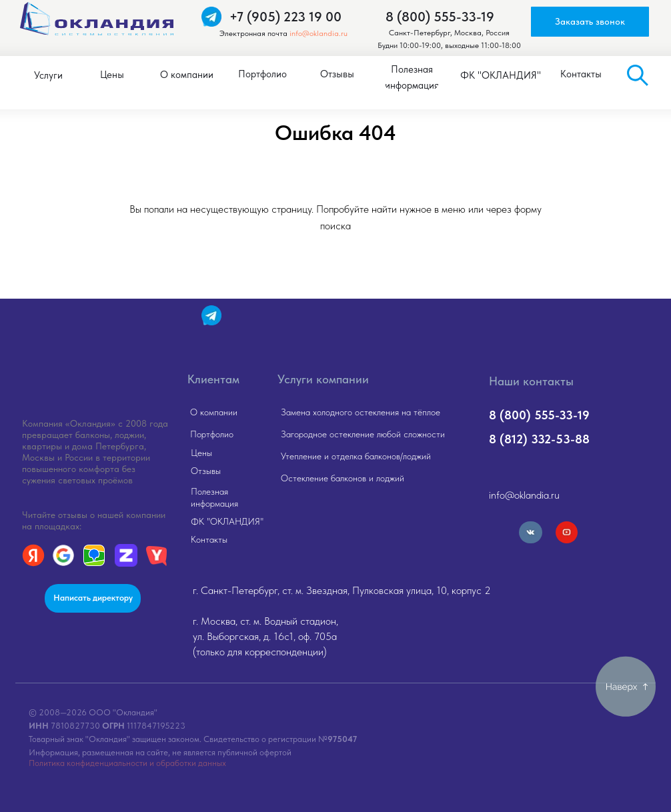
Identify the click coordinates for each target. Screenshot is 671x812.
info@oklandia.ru (318, 33)
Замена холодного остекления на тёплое (361, 412)
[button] (590, 22)
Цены (201, 453)
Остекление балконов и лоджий (343, 478)
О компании (214, 412)
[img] (94, 350)
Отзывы (206, 471)
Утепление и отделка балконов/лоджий (356, 456)
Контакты (209, 539)
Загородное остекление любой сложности (363, 434)
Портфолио (212, 434)
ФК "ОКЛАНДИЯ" (227, 521)
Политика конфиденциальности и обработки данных (127, 763)
